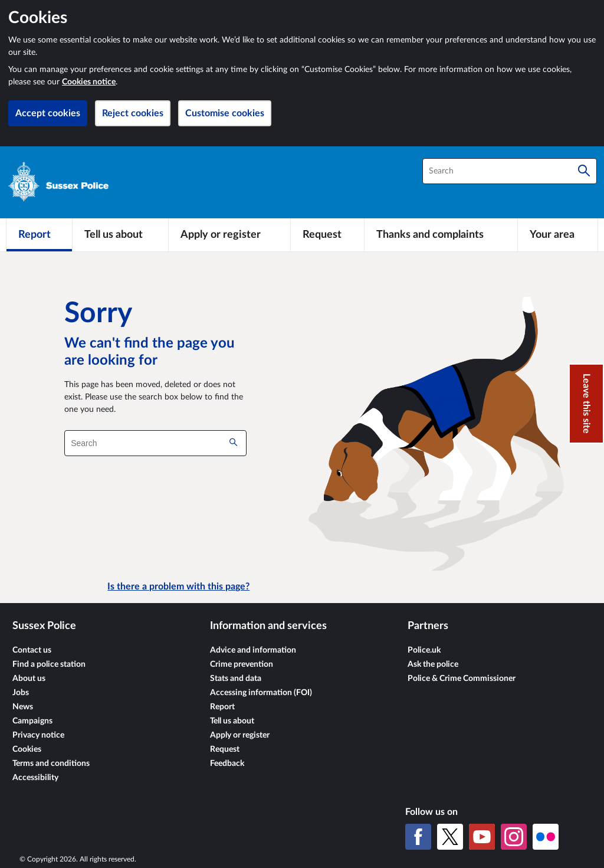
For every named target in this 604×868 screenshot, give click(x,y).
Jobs (21, 693)
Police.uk (424, 650)
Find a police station (49, 664)
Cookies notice (89, 82)
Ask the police (433, 664)
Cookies (27, 749)
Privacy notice (38, 735)
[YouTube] (482, 837)
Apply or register (240, 735)
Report (222, 707)
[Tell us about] (120, 235)
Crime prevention (242, 664)
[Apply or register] (229, 235)
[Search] (584, 171)
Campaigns (32, 721)
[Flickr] (546, 837)
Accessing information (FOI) (261, 693)
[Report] (39, 235)
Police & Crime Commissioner (462, 679)
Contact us (32, 650)
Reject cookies (133, 113)
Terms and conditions (51, 764)
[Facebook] (418, 837)
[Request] (327, 235)
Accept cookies (48, 113)
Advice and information (253, 650)
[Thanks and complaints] (441, 235)
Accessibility (35, 778)
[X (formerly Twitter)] (450, 837)
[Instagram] (514, 837)
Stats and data (236, 679)
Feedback (227, 764)
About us (29, 679)
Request (225, 749)
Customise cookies (225, 113)
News (23, 707)
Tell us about (232, 721)
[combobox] (510, 171)
